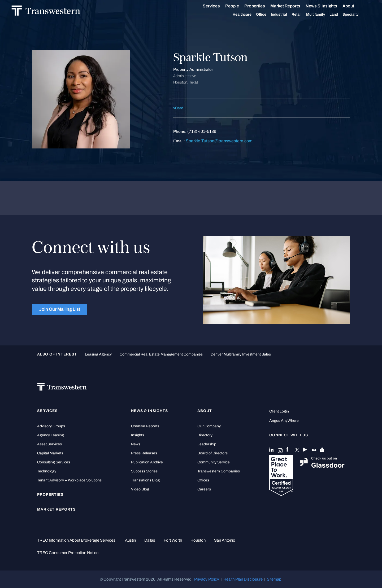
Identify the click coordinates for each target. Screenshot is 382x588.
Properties (261, 6)
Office (267, 15)
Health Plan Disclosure (243, 579)
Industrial (285, 15)
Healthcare (248, 15)
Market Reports (291, 6)
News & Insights (327, 6)
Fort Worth (173, 540)
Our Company (209, 426)
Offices (203, 480)
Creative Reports (145, 426)
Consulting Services (54, 462)
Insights (138, 435)
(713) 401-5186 (202, 131)
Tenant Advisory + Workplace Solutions (69, 480)
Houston (198, 540)
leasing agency (98, 354)
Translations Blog (145, 480)
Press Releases (144, 453)
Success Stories (144, 471)
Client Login (279, 411)
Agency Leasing (51, 435)
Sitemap (274, 579)
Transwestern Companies (219, 471)
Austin (130, 540)
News (136, 444)
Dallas (150, 540)
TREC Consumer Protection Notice (68, 553)
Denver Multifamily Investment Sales (241, 354)
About (354, 6)
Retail (303, 15)
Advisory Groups (51, 426)
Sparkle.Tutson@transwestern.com (219, 141)
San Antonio (225, 540)
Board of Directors (212, 453)
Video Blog (140, 489)
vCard (178, 108)
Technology (47, 471)
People (238, 6)
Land (340, 14)
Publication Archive (147, 462)
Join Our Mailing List (60, 309)
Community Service (214, 462)
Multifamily (322, 15)
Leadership (207, 444)
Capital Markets (50, 453)
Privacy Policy (207, 579)
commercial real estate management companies (161, 354)
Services (217, 6)
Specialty (357, 15)
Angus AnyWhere (284, 421)
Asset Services (49, 444)
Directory (205, 435)
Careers (204, 489)
